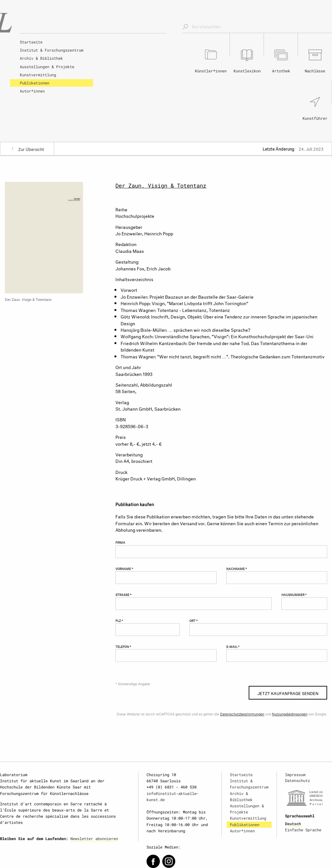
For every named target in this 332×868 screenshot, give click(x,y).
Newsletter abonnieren (94, 838)
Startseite (31, 42)
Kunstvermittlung (38, 75)
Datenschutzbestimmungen (242, 714)
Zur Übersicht (31, 149)
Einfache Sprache (303, 830)
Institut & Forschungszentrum (52, 50)
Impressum (295, 775)
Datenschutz (297, 780)
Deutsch (293, 824)
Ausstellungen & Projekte (47, 67)
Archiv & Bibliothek (41, 58)
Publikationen (35, 83)
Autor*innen (32, 91)
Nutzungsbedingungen (290, 714)
